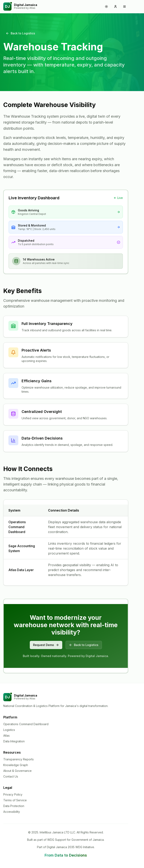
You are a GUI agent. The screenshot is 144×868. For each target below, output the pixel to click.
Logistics (9, 730)
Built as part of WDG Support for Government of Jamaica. (66, 840)
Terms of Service (15, 800)
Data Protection (14, 806)
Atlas (6, 736)
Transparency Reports (18, 759)
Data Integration (14, 741)
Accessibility (12, 812)
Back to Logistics (20, 33)
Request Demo (46, 645)
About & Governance (17, 771)
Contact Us (11, 776)
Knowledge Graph (16, 765)
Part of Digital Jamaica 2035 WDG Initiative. (66, 847)
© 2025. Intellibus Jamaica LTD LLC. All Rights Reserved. (66, 832)
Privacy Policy (13, 794)
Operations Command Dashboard (26, 724)
